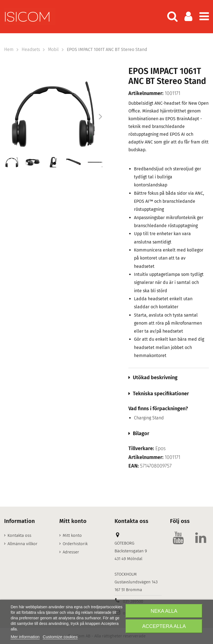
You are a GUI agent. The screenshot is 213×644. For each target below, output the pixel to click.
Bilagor (141, 433)
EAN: (134, 466)
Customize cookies (60, 637)
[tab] (169, 378)
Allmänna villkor (22, 544)
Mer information (25, 637)
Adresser (71, 552)
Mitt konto (72, 535)
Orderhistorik (75, 544)
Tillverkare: (141, 449)
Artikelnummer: (146, 93)
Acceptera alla (164, 626)
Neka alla (164, 611)
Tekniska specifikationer (161, 394)
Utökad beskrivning (155, 378)
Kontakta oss (19, 535)
